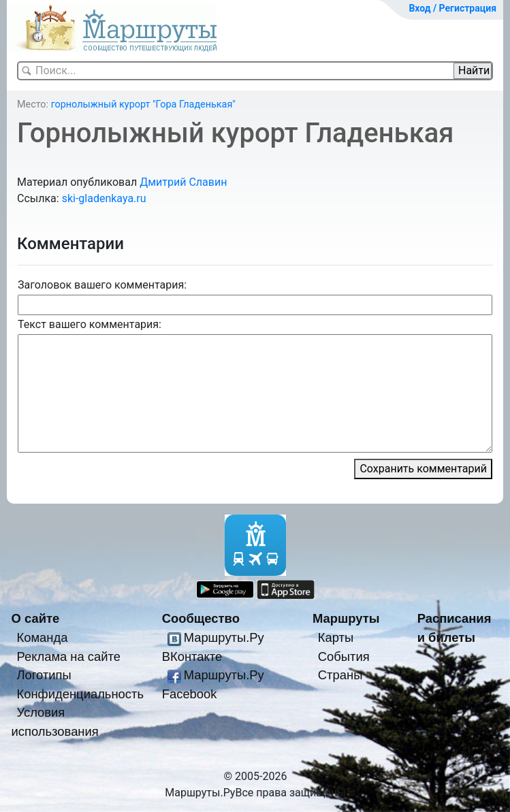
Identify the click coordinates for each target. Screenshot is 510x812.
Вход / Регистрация (452, 8)
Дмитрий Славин (183, 182)
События (344, 656)
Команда (42, 637)
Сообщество (201, 618)
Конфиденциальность (80, 694)
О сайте (36, 618)
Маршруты (346, 618)
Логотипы (44, 675)
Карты (336, 637)
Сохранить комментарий (423, 469)
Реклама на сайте (68, 656)
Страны (340, 675)
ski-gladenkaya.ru (104, 198)
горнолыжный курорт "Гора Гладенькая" (143, 104)
